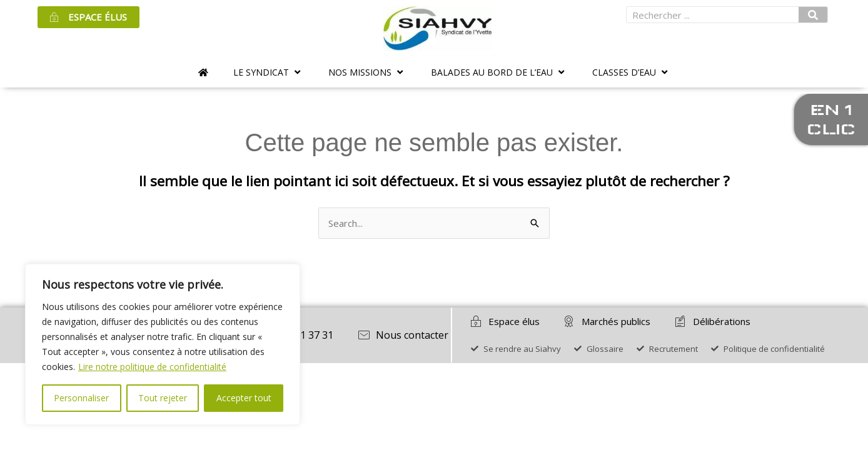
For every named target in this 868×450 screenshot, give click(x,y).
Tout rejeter (163, 398)
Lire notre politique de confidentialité (152, 367)
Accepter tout (244, 398)
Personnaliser (81, 398)
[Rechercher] (813, 15)
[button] (268, 72)
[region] (163, 344)
